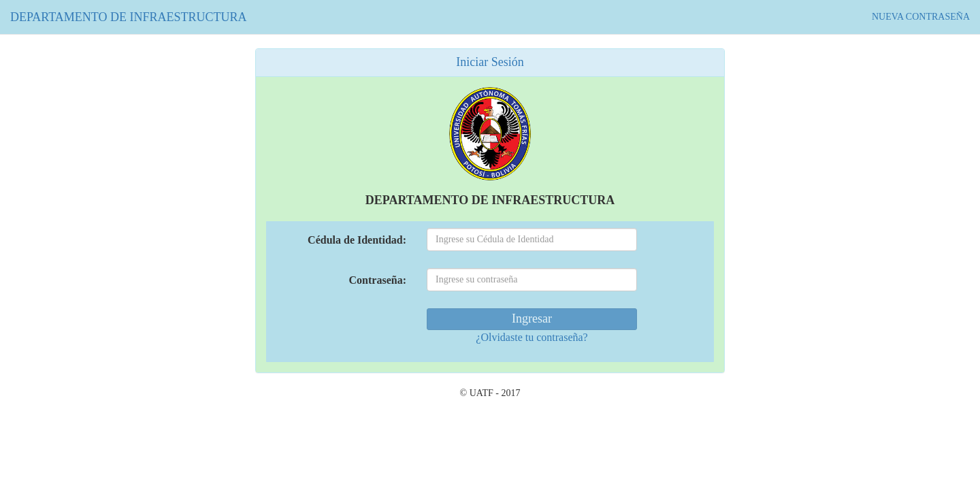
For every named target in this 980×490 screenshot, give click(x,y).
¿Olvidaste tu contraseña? (532, 337)
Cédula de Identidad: (357, 240)
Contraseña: (378, 280)
